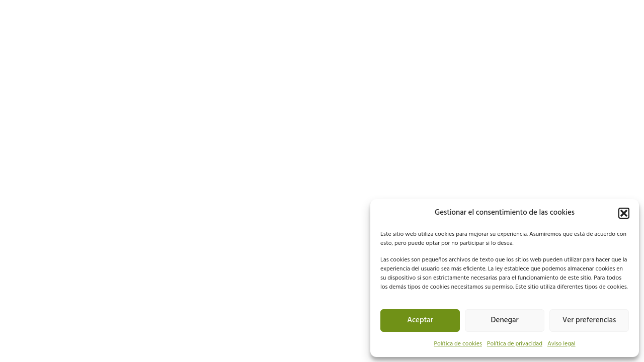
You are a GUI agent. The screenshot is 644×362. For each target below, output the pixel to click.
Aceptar (420, 320)
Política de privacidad (515, 344)
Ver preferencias (589, 320)
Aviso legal (561, 344)
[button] (624, 213)
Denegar (505, 320)
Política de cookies (458, 344)
